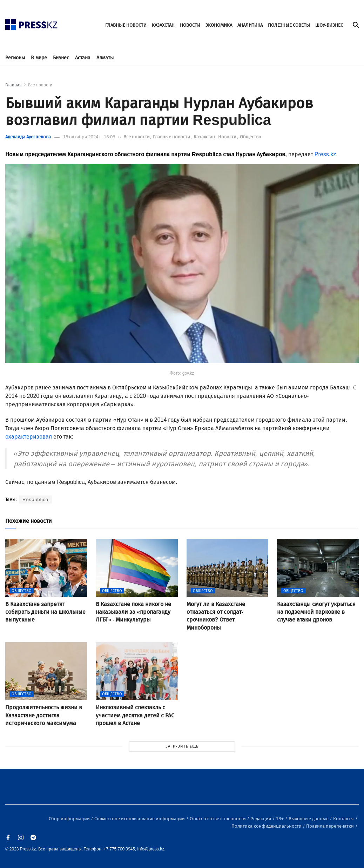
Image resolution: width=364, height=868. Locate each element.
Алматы (105, 58)
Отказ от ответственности (218, 819)
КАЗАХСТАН (163, 25)
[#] (32, 23)
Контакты (344, 819)
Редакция (261, 819)
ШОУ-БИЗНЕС (329, 25)
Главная (14, 85)
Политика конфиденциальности (267, 826)
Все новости (40, 85)
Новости (228, 137)
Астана (83, 58)
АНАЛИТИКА (250, 25)
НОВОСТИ (190, 25)
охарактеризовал (29, 437)
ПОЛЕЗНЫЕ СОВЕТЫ (289, 25)
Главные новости (172, 137)
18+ (280, 819)
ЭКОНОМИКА (219, 25)
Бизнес (61, 58)
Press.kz (325, 154)
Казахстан (205, 137)
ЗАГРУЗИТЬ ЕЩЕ (182, 746)
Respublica (35, 499)
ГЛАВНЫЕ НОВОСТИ (126, 25)
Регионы (15, 58)
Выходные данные (309, 819)
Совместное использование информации (140, 819)
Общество (251, 137)
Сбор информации (70, 819)
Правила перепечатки (331, 826)
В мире (39, 58)
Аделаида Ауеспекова (28, 137)
